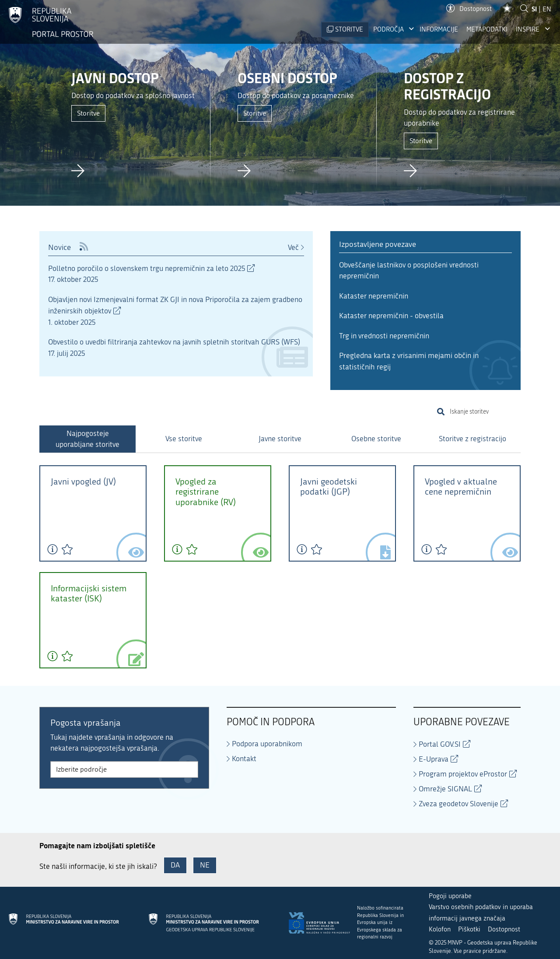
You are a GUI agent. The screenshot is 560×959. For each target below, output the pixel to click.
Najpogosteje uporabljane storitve (87, 439)
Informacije (439, 29)
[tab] (87, 439)
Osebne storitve (376, 439)
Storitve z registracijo (472, 439)
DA (175, 865)
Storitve (88, 113)
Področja (388, 29)
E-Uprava (434, 759)
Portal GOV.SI (440, 744)
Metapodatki (487, 29)
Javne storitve (280, 439)
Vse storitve (184, 439)
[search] (483, 412)
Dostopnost (469, 9)
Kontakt (244, 759)
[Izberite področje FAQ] (124, 769)
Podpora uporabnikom (267, 744)
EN (547, 9)
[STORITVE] (345, 30)
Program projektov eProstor (463, 774)
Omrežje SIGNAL (445, 789)
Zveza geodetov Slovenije (458, 804)
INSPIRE (528, 29)
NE (205, 865)
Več (293, 247)
